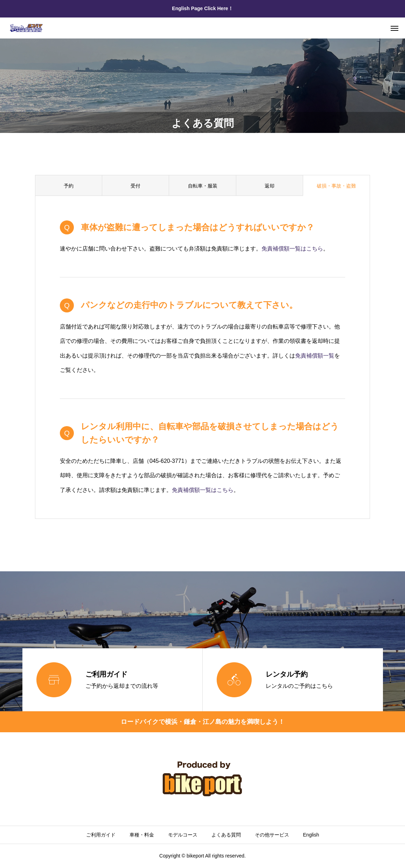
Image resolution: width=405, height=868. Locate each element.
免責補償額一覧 (315, 356)
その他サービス (272, 835)
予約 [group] (69, 186)
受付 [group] (135, 186)
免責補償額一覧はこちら (292, 249)
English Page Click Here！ (202, 8)
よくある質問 (226, 835)
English (311, 835)
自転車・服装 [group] (203, 186)
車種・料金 (142, 835)
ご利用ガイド (101, 835)
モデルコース (183, 835)
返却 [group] (270, 186)
